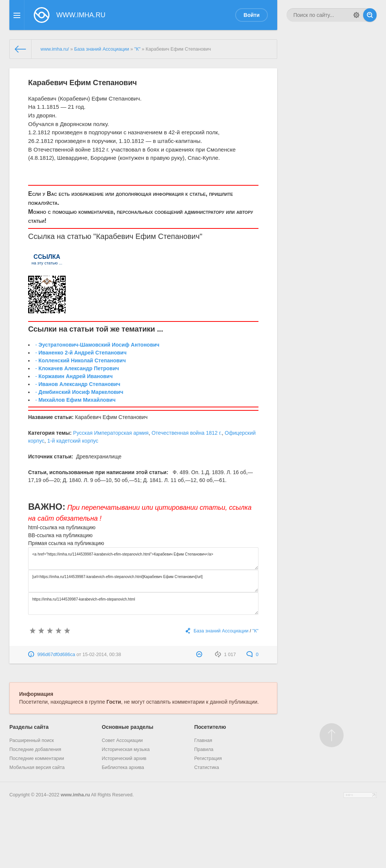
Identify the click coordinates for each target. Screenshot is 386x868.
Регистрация (208, 758)
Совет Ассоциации (122, 740)
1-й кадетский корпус (73, 441)
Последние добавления (35, 749)
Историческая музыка (126, 749)
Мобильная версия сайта (37, 767)
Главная (203, 740)
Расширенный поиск (32, 740)
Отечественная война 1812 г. (187, 433)
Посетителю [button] (210, 727)
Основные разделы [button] (127, 727)
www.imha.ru (75, 795)
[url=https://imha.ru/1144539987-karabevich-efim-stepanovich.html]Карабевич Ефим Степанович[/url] (143, 581)
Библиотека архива (123, 767)
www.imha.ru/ (55, 49)
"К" (137, 49)
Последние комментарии (37, 758)
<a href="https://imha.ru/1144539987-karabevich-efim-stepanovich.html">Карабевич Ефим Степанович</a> (143, 559)
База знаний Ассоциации (102, 49)
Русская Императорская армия (111, 433)
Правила (204, 749)
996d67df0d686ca (56, 655)
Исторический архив (124, 758)
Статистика (207, 767)
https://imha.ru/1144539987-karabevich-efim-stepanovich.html (143, 604)
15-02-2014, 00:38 (102, 655)
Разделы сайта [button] (29, 727)
